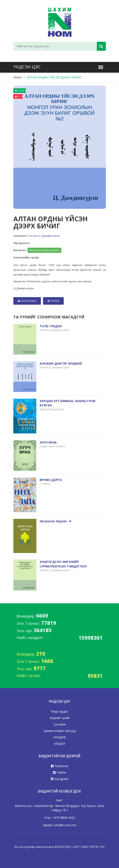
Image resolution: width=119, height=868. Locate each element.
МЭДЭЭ (60, 744)
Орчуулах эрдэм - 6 (55, 521)
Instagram (60, 779)
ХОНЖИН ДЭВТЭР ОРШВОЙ (61, 363)
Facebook (60, 766)
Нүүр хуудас (60, 711)
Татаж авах (27, 301)
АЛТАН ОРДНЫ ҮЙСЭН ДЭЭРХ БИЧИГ (54, 77)
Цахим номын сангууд (60, 731)
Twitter (60, 772)
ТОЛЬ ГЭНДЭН (51, 326)
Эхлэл (18, 77)
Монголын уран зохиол (44, 250)
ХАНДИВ (60, 737)
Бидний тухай (59, 718)
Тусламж (60, 724)
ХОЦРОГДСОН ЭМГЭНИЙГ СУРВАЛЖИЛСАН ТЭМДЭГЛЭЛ (63, 564)
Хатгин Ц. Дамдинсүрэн (44, 236)
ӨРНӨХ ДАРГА (51, 480)
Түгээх (53, 301)
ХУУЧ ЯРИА (48, 442)
